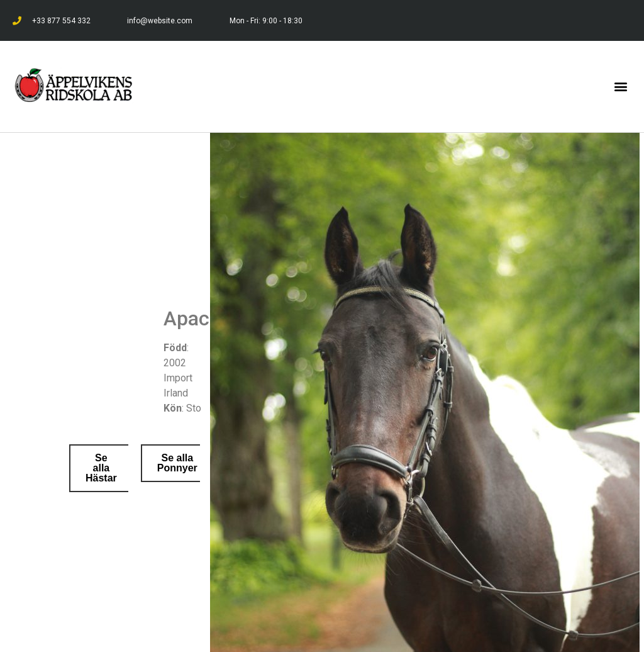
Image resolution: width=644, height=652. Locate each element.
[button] (621, 87)
